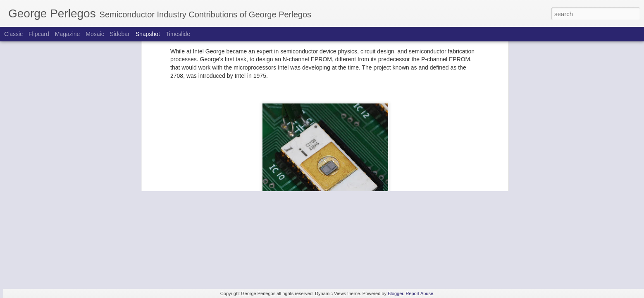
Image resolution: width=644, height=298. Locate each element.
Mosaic (95, 34)
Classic (13, 34)
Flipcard (39, 34)
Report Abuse (419, 293)
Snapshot (148, 34)
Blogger (395, 293)
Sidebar (120, 34)
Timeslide (178, 34)
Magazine (68, 34)
